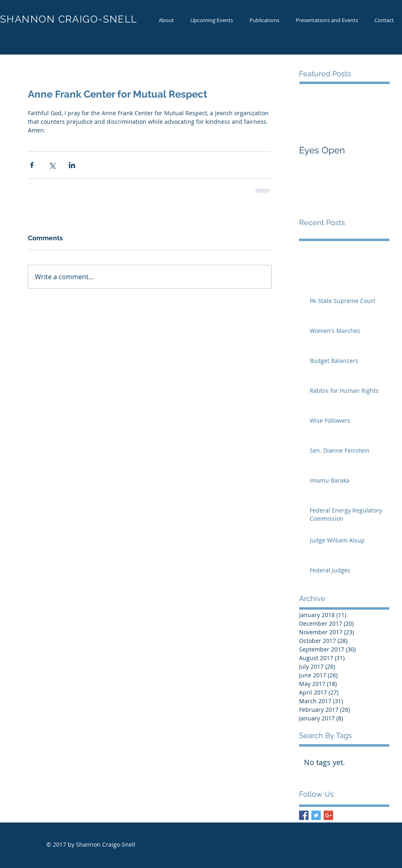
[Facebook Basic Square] (304, 815)
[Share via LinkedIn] (72, 165)
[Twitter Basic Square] (316, 815)
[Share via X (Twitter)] (52, 165)
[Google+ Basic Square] (328, 815)
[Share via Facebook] (32, 165)
